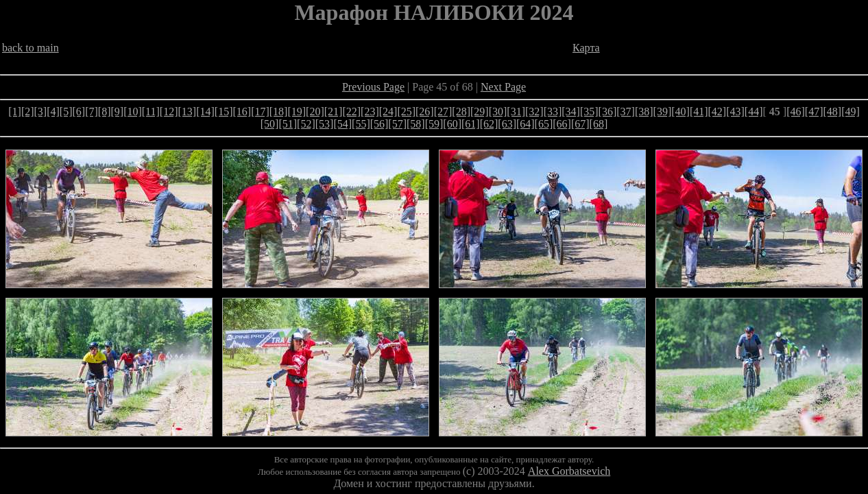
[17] (260, 111)
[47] (814, 111)
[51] (288, 124)
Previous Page (373, 87)
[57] (397, 124)
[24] (388, 111)
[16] (242, 111)
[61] (471, 124)
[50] (270, 124)
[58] (416, 124)
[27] (443, 111)
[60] (452, 124)
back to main (31, 48)
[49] (851, 111)
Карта (586, 48)
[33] (553, 111)
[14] (205, 111)
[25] (406, 111)
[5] (66, 111)
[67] (580, 124)
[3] (41, 111)
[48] (832, 111)
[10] (133, 111)
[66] (562, 124)
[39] (663, 111)
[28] (461, 111)
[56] (379, 124)
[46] (796, 111)
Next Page (503, 87)
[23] (370, 111)
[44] (754, 111)
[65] (544, 124)
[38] (644, 111)
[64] (526, 124)
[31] (516, 111)
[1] (15, 111)
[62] (489, 124)
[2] (28, 111)
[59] (434, 124)
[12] (169, 111)
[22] (351, 111)
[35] (589, 111)
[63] (507, 124)
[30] (498, 111)
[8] (105, 111)
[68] (599, 124)
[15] (224, 111)
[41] (699, 111)
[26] (425, 111)
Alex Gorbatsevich (569, 471)
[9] (117, 111)
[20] (315, 111)
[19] (297, 111)
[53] (325, 124)
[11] (151, 111)
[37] (626, 111)
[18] (279, 111)
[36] (608, 111)
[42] (718, 111)
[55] (361, 124)
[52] (306, 124)
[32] (534, 111)
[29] (480, 111)
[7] (92, 111)
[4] (53, 111)
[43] (735, 111)
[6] (79, 111)
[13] (188, 111)
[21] (334, 111)
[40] (680, 111)
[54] (342, 124)
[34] (571, 111)
